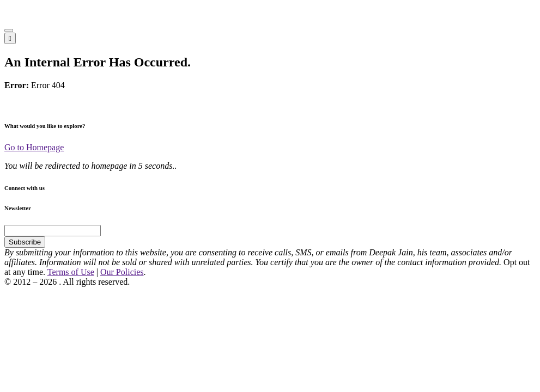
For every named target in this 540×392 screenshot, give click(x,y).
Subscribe (25, 242)
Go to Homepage (34, 147)
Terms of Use (71, 272)
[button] (9, 30)
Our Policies (122, 272)
